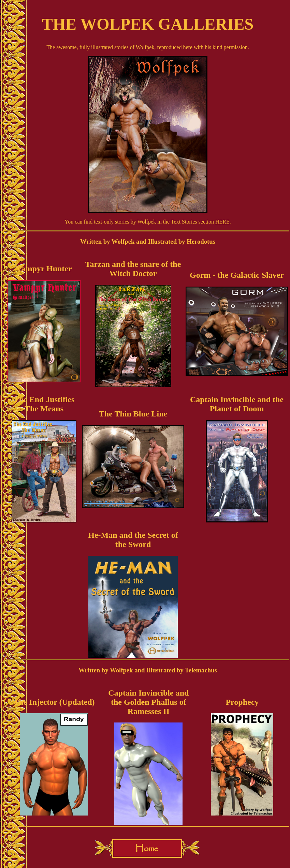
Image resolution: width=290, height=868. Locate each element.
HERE (222, 222)
